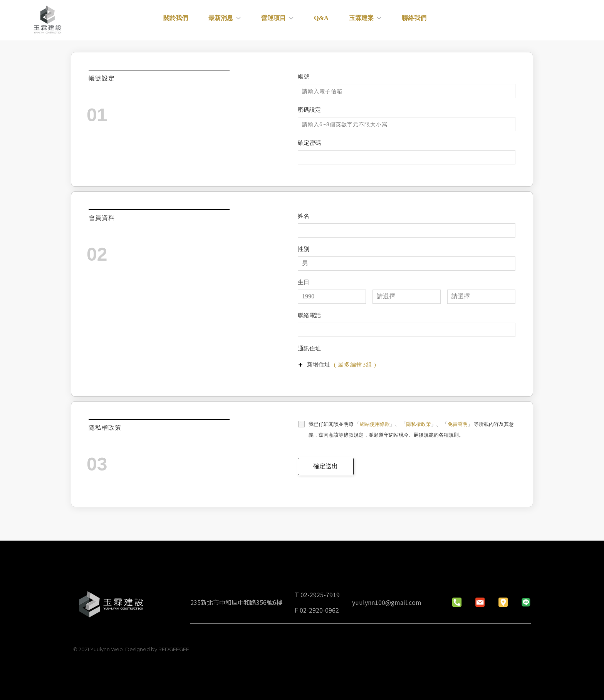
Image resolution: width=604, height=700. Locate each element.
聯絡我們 (415, 20)
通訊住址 (309, 348)
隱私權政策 (419, 424)
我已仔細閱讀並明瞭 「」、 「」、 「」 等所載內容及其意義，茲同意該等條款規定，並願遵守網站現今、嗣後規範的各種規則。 (411, 430)
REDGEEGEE (173, 649)
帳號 (304, 77)
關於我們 (188, 20)
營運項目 (285, 20)
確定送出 (325, 466)
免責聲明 (458, 424)
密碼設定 (309, 110)
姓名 (304, 216)
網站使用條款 (375, 424)
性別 (304, 249)
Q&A (327, 20)
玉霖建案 (368, 20)
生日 (304, 282)
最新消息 (235, 20)
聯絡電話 (309, 315)
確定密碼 (309, 143)
